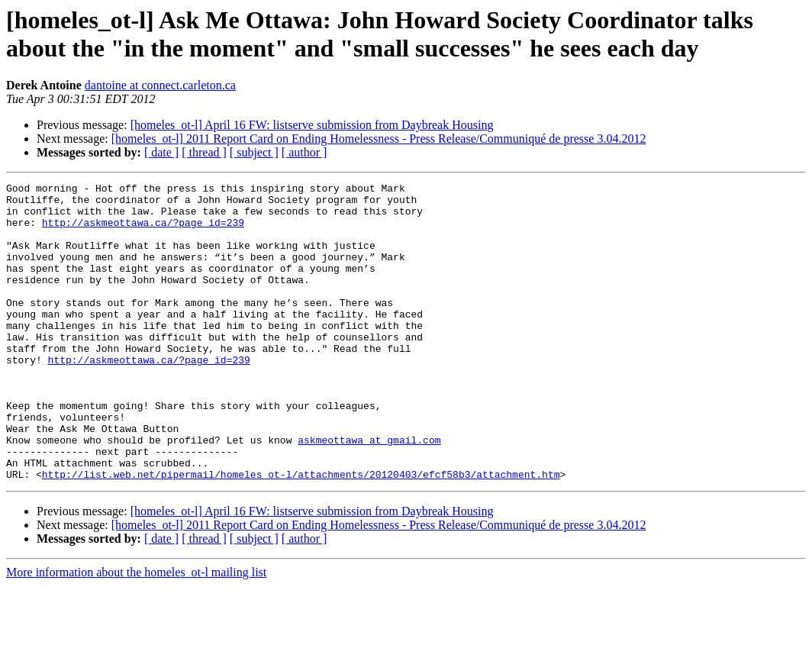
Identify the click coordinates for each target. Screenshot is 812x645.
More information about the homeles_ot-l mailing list (136, 632)
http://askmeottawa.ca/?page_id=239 (143, 231)
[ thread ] (204, 152)
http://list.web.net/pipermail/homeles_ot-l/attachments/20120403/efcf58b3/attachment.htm (301, 534)
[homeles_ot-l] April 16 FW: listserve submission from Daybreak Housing (312, 125)
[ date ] (161, 152)
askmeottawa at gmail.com (369, 492)
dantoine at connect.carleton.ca (160, 85)
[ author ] (304, 152)
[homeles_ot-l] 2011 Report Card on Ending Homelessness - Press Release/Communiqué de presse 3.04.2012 (379, 139)
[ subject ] (254, 152)
